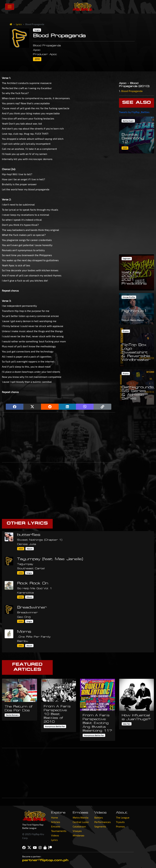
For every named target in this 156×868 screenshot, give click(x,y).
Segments (100, 826)
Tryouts (120, 822)
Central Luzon (81, 822)
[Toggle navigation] (10, 7)
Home (55, 817)
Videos (55, 835)
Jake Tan (127, 724)
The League (123, 817)
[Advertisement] (59, 437)
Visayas (77, 831)
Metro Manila (81, 817)
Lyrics (19, 24)
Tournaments (59, 831)
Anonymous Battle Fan (55, 726)
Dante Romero (12, 715)
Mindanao (78, 835)
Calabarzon (79, 826)
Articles (56, 822)
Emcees (56, 826)
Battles (99, 817)
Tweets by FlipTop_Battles (134, 112)
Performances (103, 822)
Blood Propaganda (132, 91)
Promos (120, 826)
